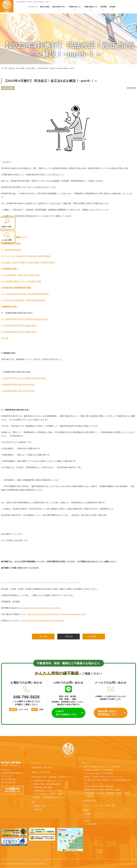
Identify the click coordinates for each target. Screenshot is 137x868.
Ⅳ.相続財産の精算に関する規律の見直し (18, 391)
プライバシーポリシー (128, 864)
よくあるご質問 (90, 824)
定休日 (35, 710)
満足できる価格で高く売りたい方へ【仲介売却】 (102, 767)
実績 (33, 802)
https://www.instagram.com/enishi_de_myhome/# (40, 608)
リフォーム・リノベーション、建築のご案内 (99, 806)
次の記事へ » (94, 637)
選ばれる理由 (45, 7)
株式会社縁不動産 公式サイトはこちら (12, 790)
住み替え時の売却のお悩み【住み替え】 (99, 786)
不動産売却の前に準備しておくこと (47, 781)
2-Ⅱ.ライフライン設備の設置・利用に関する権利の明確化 (26, 256)
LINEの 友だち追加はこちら (66, 713)
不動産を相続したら (91, 7)
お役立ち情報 (31, 68)
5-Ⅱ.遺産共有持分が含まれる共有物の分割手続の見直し (25, 319)
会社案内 (112, 7)
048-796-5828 (26, 692)
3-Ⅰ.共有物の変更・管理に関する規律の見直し (21, 275)
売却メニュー (87, 763)
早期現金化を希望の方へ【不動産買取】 (99, 770)
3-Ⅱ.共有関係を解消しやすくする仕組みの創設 (21, 281)
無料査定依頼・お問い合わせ (42, 768)
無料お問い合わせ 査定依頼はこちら (107, 713)
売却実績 (104, 7)
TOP (5, 68)
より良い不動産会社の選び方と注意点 (48, 794)
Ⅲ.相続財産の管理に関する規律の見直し (18, 385)
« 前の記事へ (43, 637)
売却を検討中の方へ (59, 7)
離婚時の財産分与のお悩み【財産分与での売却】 (102, 790)
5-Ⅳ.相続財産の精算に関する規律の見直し (19, 332)
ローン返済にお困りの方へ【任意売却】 (99, 774)
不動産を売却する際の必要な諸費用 (47, 784)
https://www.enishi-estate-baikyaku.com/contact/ (43, 621)
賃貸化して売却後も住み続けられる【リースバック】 (104, 777)
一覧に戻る (68, 637)
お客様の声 (38, 809)
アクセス (88, 817)
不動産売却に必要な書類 (43, 787)
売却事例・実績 (39, 806)
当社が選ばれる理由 (89, 801)
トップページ (33, 7)
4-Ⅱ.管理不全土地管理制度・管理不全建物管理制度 (23, 300)
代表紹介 (88, 821)
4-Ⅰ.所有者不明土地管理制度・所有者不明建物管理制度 (25, 294)
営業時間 (13, 710)
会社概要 (88, 814)
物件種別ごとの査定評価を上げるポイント (49, 798)
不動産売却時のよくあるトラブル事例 (48, 791)
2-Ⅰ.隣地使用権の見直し (12, 250)
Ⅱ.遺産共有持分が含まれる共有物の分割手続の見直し (24, 378)
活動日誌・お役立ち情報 (17, 68)
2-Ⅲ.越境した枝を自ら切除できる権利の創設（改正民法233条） (28, 262)
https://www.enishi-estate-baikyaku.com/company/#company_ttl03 (56, 614)
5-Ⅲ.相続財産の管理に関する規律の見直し (19, 325)
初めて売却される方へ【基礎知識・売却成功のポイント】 (53, 777)
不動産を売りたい (75, 7)
